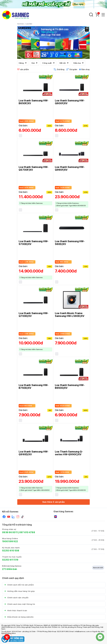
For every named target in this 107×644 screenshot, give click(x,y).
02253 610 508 (11, 551)
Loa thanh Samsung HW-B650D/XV (70, 386)
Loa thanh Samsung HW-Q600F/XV (70, 102)
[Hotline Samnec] (6, 638)
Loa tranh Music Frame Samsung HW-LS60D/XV (70, 315)
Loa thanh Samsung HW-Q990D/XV (34, 453)
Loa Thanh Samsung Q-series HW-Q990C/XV (69, 453)
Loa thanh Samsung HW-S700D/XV (34, 243)
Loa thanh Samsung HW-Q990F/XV (70, 168)
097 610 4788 (27, 532)
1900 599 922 (10, 541)
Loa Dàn (29, 24)
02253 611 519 (10, 560)
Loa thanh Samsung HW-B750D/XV (34, 386)
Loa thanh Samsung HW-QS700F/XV (34, 168)
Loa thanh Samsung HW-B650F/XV (34, 102)
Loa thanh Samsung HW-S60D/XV (70, 243)
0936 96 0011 (10, 532)
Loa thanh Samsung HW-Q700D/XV (34, 315)
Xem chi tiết (98, 568)
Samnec (21, 24)
